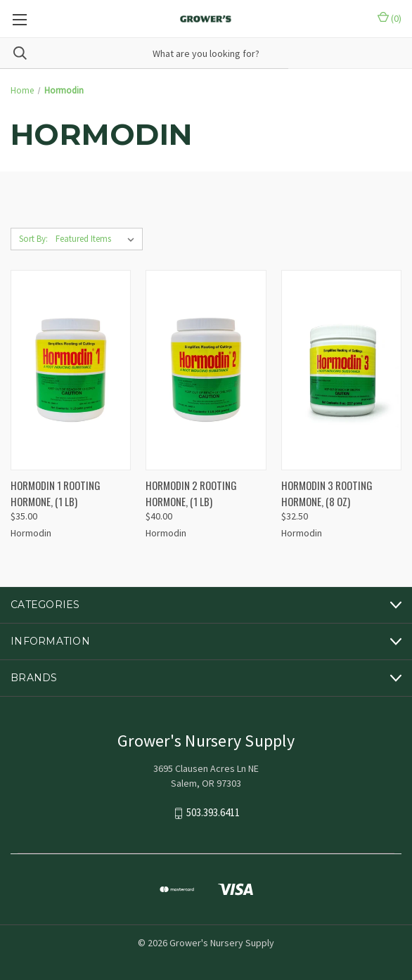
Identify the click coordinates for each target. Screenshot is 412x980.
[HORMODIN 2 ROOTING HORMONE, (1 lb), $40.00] (206, 370)
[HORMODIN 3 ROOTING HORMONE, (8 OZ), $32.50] (341, 370)
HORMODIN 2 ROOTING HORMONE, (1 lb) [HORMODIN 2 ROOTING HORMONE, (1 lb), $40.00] (191, 493)
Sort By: (33, 239)
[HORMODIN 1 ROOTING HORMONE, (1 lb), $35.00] (71, 370)
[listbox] (98, 239)
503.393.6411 (213, 813)
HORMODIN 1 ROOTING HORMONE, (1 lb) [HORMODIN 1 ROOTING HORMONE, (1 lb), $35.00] (56, 493)
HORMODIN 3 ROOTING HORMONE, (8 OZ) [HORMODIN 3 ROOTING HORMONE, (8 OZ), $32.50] (327, 493)
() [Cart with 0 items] (390, 18)
